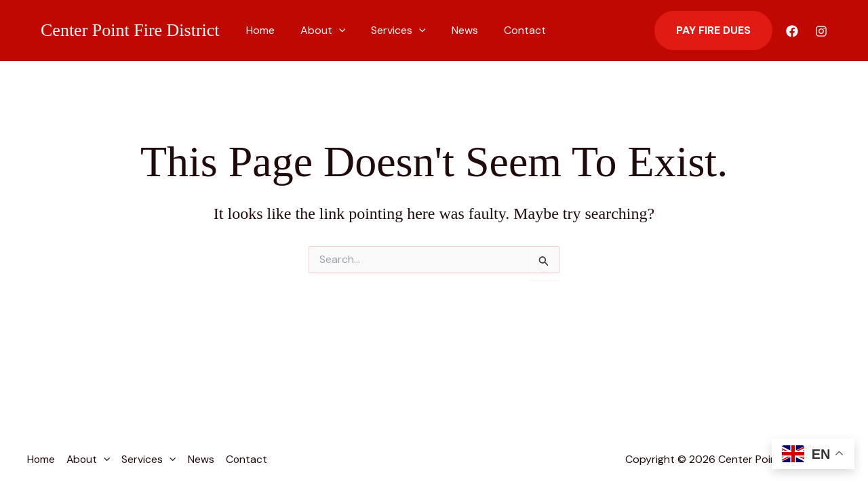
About (317, 30)
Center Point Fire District (130, 30)
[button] (333, 30)
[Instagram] (821, 31)
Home (258, 30)
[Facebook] (792, 31)
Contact (507, 30)
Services (388, 30)
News (451, 30)
